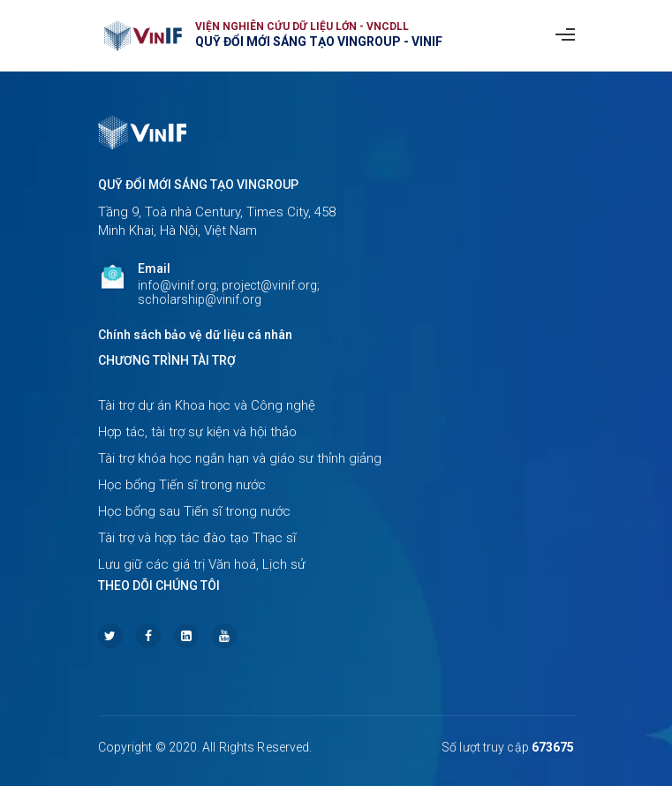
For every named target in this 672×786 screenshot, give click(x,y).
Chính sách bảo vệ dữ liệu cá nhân (195, 335)
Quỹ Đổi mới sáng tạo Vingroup (198, 185)
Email (154, 268)
